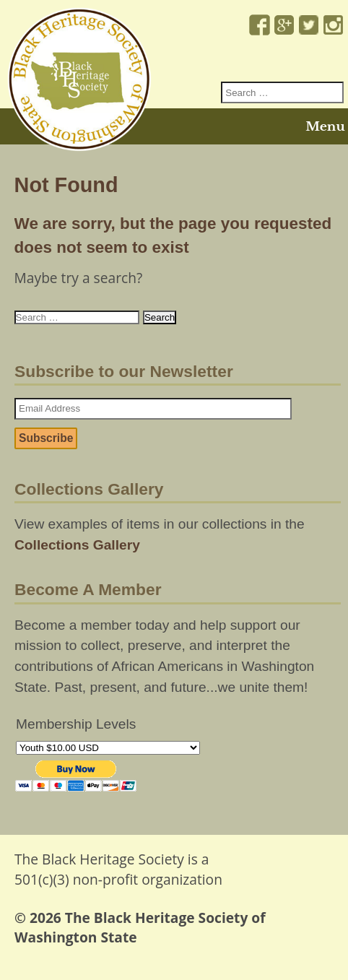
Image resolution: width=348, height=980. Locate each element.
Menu (325, 126)
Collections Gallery (77, 545)
